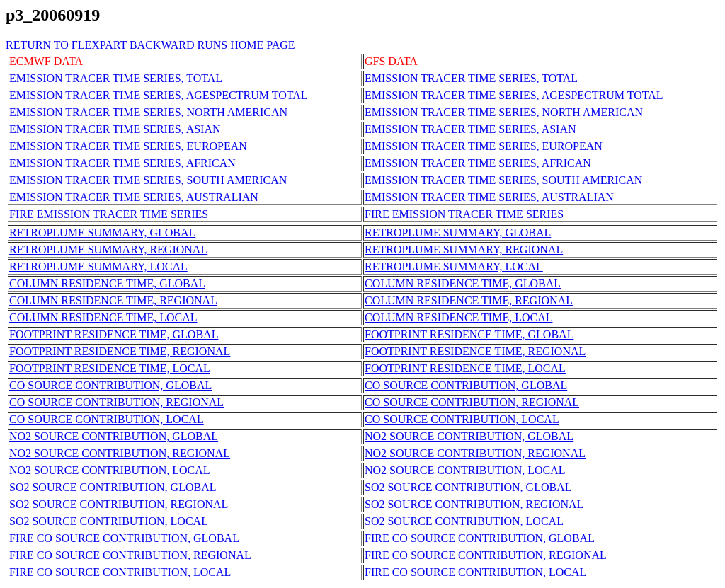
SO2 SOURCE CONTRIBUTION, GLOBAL (113, 487)
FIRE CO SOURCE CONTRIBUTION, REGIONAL (130, 555)
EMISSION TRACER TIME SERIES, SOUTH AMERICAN (148, 180)
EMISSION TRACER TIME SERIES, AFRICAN (122, 163)
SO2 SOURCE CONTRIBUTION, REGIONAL (119, 504)
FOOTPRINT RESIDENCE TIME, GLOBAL (114, 334)
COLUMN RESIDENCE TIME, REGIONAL (113, 300)
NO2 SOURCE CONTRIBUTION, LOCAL (110, 470)
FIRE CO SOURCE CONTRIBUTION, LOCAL (120, 572)
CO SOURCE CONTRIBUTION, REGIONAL (116, 402)
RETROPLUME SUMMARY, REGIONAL (108, 249)
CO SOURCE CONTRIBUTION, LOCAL (107, 419)
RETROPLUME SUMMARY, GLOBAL (102, 232)
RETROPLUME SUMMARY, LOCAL (98, 266)
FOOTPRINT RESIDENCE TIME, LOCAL (110, 368)
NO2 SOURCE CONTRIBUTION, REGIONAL (120, 453)
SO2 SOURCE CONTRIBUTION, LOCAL (109, 521)
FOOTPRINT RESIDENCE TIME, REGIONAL (120, 351)
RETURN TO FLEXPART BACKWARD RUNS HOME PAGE (150, 45)
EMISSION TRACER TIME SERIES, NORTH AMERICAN (148, 112)
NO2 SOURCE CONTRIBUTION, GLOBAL (114, 436)
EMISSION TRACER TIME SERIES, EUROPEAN (128, 146)
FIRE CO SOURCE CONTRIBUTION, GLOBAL (124, 538)
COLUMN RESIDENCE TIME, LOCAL (103, 317)
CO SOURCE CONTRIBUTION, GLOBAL (110, 385)
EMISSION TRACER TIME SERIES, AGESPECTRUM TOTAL (159, 95)
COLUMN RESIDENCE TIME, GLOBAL (107, 283)
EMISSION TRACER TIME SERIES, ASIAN (115, 129)
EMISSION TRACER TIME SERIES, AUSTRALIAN (134, 197)
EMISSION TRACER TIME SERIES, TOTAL (116, 78)
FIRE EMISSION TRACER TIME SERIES (109, 214)
